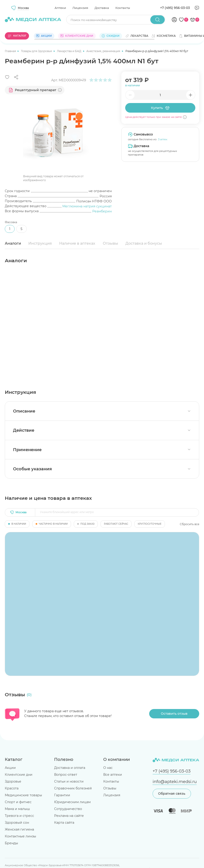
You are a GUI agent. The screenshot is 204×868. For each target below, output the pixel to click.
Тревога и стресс (19, 816)
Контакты (123, 8)
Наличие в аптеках (77, 243)
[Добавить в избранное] (7, 77)
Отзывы (110, 243)
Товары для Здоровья (37, 51)
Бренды (11, 843)
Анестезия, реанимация (104, 51)
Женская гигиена (19, 829)
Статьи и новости (69, 781)
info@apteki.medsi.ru (175, 782)
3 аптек (163, 139)
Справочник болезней (73, 788)
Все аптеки (113, 775)
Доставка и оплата (70, 768)
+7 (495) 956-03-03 (175, 8)
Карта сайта (64, 823)
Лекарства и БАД (69, 51)
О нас (108, 768)
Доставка (102, 8)
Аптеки (60, 8)
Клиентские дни (19, 775)
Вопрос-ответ (66, 775)
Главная (11, 51)
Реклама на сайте (69, 816)
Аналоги (13, 243)
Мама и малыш (17, 809)
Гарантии (62, 795)
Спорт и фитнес (18, 802)
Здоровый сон (17, 823)
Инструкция (40, 243)
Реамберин (102, 211)
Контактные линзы (20, 836)
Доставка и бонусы (144, 243)
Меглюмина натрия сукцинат (87, 206)
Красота (12, 788)
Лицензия (80, 8)
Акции (10, 768)
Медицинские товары (23, 795)
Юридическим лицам (72, 802)
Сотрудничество (68, 809)
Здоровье (13, 781)
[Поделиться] (16, 77)
